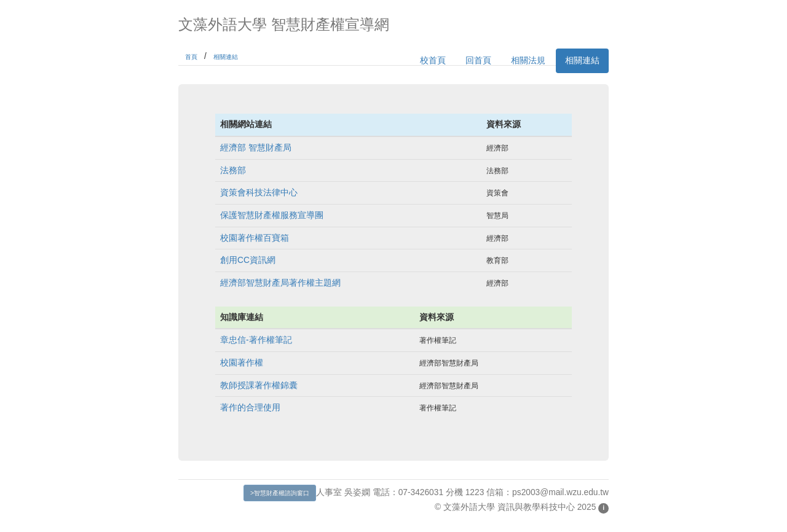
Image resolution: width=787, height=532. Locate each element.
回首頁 (478, 61)
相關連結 (226, 57)
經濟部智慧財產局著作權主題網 (280, 283)
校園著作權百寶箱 (255, 238)
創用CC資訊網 (248, 260)
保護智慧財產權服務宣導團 (272, 215)
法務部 (233, 170)
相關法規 (528, 61)
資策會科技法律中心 (259, 193)
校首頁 (433, 61)
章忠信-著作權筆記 (256, 340)
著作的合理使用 (250, 408)
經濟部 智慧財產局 (256, 148)
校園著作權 (242, 363)
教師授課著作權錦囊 (259, 385)
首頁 (191, 57)
